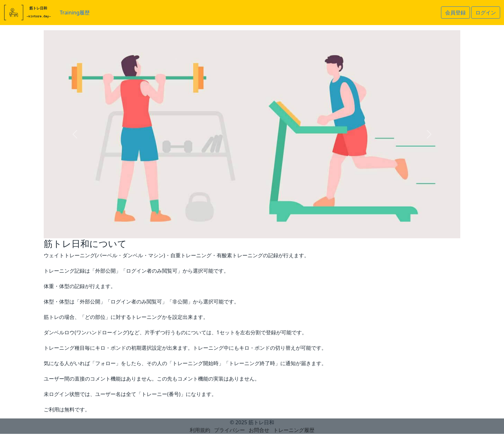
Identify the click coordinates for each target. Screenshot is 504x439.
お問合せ (259, 430)
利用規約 (200, 430)
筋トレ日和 (261, 422)
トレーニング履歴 (294, 430)
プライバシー (230, 430)
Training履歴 (75, 13)
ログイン (486, 13)
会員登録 (455, 13)
